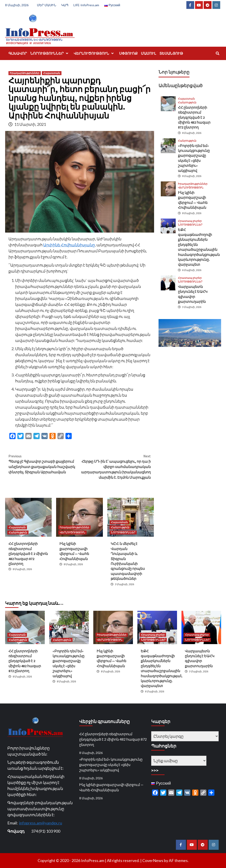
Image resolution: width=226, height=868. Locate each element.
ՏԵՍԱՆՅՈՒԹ (171, 53)
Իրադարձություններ (25, 73)
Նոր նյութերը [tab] (174, 72)
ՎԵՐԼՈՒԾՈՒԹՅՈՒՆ (95, 53)
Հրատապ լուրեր (190, 221)
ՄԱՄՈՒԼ (149, 53)
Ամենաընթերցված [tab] (180, 85)
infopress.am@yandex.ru (41, 823)
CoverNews (153, 860)
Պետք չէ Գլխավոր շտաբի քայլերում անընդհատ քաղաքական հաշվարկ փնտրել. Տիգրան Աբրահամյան (44, 464)
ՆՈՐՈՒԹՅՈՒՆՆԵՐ (50, 53)
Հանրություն (18, 532)
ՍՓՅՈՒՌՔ (128, 53)
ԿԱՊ (65, 5)
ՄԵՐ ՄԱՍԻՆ (47, 5)
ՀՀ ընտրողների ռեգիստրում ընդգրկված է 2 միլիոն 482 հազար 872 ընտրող (28, 554)
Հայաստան (52, 73)
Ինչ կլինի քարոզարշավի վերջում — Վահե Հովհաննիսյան (111, 787)
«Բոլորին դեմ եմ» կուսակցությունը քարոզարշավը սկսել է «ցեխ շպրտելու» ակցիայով (111, 765)
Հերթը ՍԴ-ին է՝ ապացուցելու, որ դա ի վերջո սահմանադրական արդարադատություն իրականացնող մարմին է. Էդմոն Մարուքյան (115, 466)
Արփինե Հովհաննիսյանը (69, 245)
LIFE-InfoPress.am (86, 5)
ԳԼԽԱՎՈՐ (18, 53)
